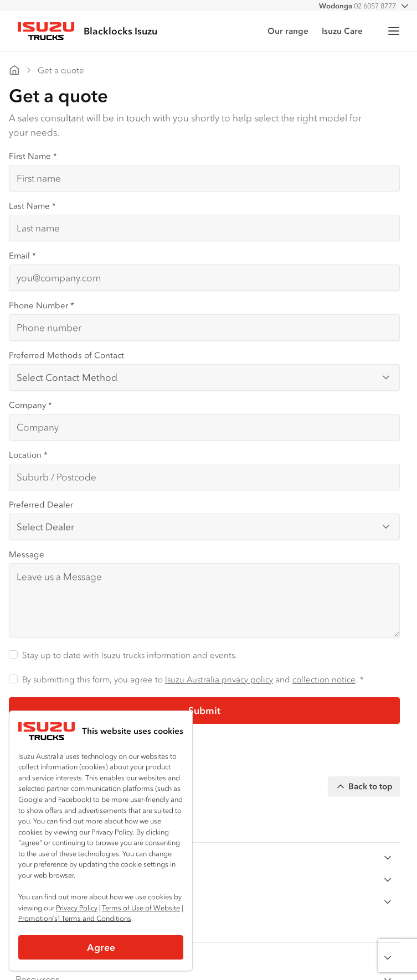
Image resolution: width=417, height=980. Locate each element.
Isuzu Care (342, 31)
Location (28, 455)
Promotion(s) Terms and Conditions (75, 918)
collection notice (324, 679)
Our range (288, 31)
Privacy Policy (77, 908)
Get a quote (61, 70)
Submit (204, 711)
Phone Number (42, 305)
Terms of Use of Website (141, 908)
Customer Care (204, 958)
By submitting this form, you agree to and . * (193, 679)
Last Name (32, 206)
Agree (101, 947)
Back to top (364, 786)
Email (22, 255)
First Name (33, 156)
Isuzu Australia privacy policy (219, 679)
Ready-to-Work (204, 902)
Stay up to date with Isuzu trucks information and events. (130, 655)
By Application (204, 880)
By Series (204, 857)
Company (30, 405)
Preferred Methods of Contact (66, 355)
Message (27, 554)
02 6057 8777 (357, 6)
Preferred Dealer (41, 504)
